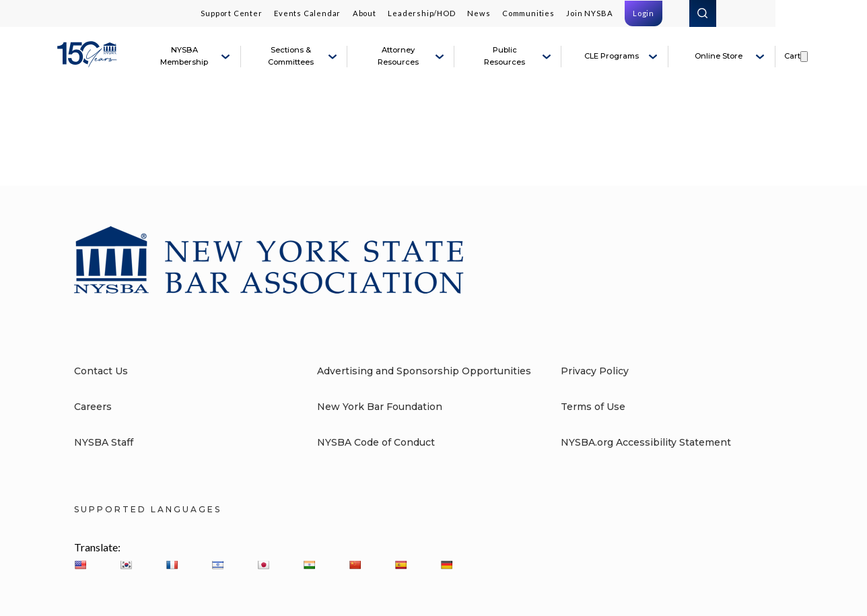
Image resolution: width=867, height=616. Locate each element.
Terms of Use (593, 407)
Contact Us (101, 371)
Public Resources (505, 56)
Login (644, 13)
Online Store (719, 56)
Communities (528, 13)
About (365, 13)
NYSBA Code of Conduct (376, 442)
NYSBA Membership (184, 56)
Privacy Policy (595, 371)
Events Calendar (307, 13)
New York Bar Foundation (380, 407)
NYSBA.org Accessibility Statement (646, 442)
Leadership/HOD (421, 13)
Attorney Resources (398, 56)
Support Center (231, 13)
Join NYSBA (589, 13)
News (479, 13)
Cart (792, 56)
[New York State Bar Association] (89, 62)
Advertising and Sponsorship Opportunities (424, 371)
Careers (93, 407)
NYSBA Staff (104, 442)
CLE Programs (612, 56)
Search (703, 13)
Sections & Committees (291, 56)
